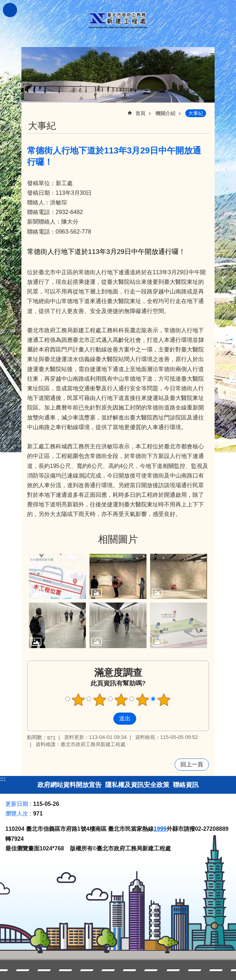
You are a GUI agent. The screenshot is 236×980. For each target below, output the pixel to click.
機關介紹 (165, 113)
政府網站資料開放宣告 (70, 785)
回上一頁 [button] (192, 764)
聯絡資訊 (186, 785)
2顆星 (100, 700)
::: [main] (32, 110)
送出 (107, 719)
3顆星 (121, 700)
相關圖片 (118, 539)
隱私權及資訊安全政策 (137, 785)
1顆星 (78, 700)
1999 (160, 829)
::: (3, 779)
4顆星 (143, 700)
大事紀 (196, 113)
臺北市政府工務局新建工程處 (118, 20)
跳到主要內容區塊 (4, 4)
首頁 (140, 113)
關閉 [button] (10, 10)
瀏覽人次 (17, 814)
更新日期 (17, 804)
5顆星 (164, 700)
